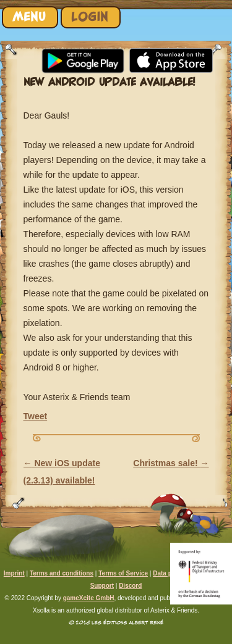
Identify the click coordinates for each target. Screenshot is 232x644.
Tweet (36, 416)
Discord (130, 586)
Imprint (14, 573)
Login (90, 17)
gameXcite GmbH (89, 598)
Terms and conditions (62, 573)
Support (102, 586)
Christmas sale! (171, 463)
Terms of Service (123, 573)
